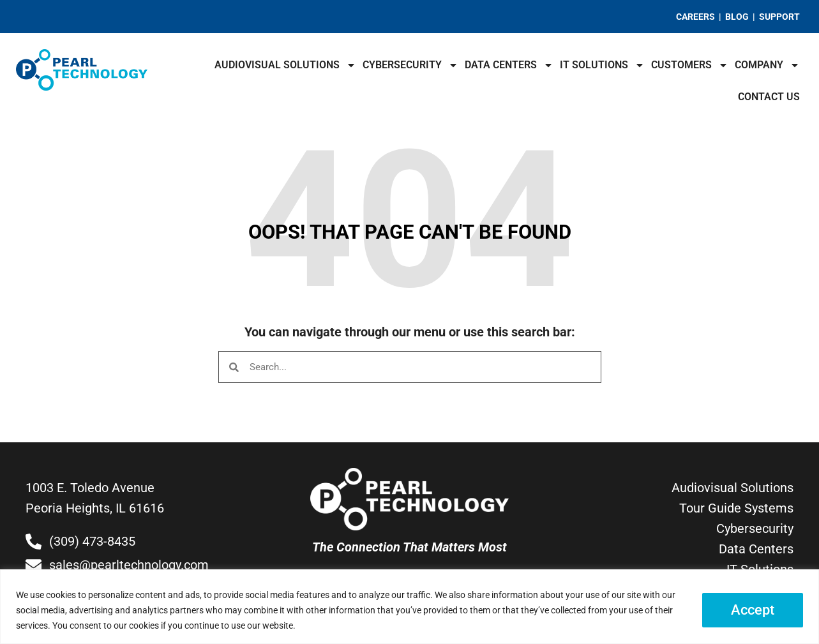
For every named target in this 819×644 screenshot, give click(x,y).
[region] (409, 607)
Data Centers (509, 65)
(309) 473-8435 (92, 541)
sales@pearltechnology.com (129, 565)
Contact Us (769, 97)
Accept (753, 610)
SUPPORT (779, 17)
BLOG (737, 17)
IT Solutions (602, 65)
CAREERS (695, 17)
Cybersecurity (410, 65)
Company (767, 65)
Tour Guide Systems (736, 508)
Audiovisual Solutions (285, 65)
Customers (690, 65)
